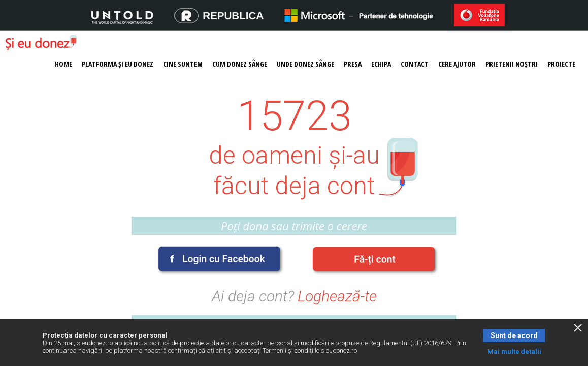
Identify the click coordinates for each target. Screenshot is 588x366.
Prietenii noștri (512, 64)
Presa (353, 64)
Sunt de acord (514, 335)
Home (63, 64)
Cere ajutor (457, 64)
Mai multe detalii (514, 352)
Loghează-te (337, 296)
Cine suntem (183, 64)
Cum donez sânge (240, 64)
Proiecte (561, 64)
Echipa (381, 64)
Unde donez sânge (305, 64)
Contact (415, 64)
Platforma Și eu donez (118, 64)
